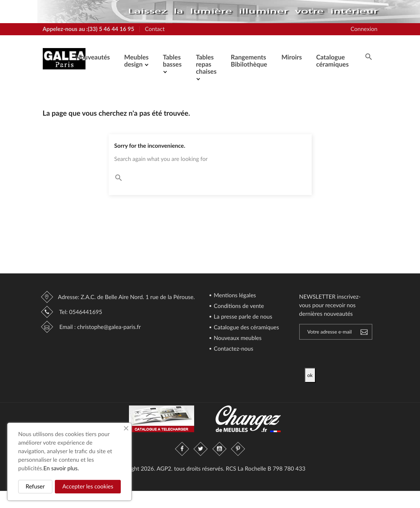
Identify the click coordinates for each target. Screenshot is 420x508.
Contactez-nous (233, 349)
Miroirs (292, 57)
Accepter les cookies (88, 486)
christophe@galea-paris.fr (109, 327)
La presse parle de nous (242, 317)
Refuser (35, 486)
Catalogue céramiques (332, 61)
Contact (155, 29)
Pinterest (238, 449)
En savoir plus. (61, 468)
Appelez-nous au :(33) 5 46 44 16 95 (89, 29)
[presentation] (364, 354)
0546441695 (86, 312)
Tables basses (172, 61)
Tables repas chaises (206, 64)
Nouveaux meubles (237, 338)
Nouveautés (93, 57)
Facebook (182, 449)
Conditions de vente (238, 306)
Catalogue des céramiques (246, 328)
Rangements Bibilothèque (249, 61)
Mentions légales (234, 296)
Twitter (201, 449)
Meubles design (136, 61)
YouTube (219, 449)
